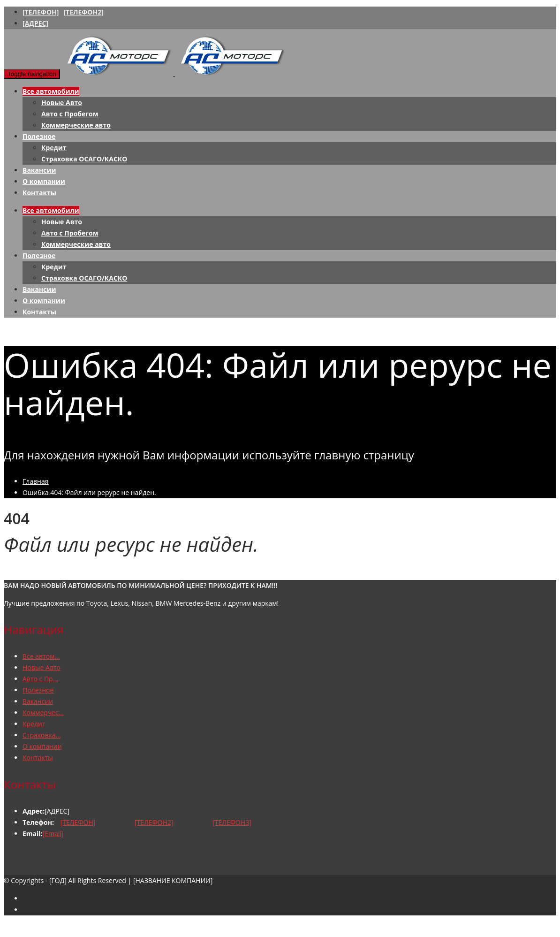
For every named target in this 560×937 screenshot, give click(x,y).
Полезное (39, 136)
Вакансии (39, 170)
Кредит (54, 148)
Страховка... (42, 735)
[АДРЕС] (35, 23)
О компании (44, 181)
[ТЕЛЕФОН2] (83, 12)
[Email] (53, 834)
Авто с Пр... (40, 679)
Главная (36, 481)
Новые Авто (62, 103)
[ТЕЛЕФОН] (41, 12)
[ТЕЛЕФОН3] (232, 822)
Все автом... (41, 656)
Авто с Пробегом (70, 114)
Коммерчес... (43, 712)
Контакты (39, 193)
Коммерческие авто (76, 125)
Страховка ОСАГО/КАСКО (84, 159)
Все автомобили (51, 91)
